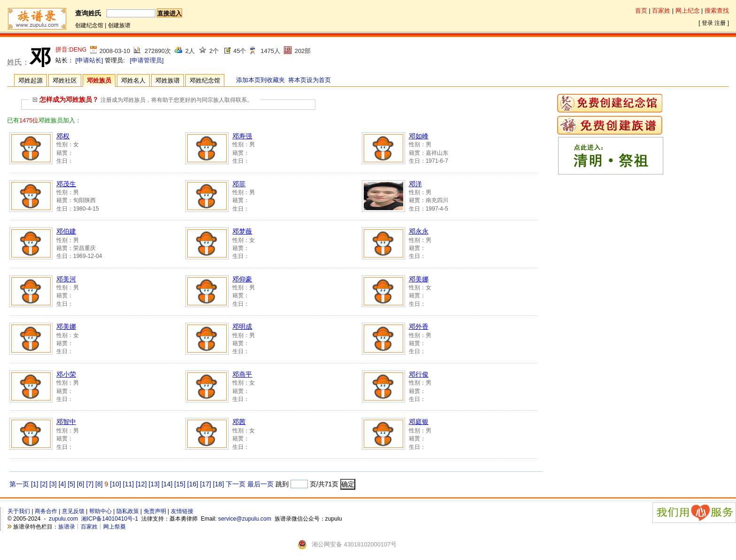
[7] (90, 484)
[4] (62, 484)
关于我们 (19, 511)
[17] (205, 484)
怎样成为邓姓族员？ (66, 99)
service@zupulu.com (245, 519)
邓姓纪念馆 (205, 80)
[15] (180, 484)
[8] (99, 484)
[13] (154, 484)
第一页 (19, 484)
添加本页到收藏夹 (261, 80)
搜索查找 (717, 11)
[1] (35, 484)
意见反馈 (73, 511)
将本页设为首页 (310, 80)
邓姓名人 (133, 80)
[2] (44, 484)
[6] (81, 484)
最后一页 (261, 484)
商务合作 (46, 511)
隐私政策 (128, 511)
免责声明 (155, 511)
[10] (115, 484)
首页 (641, 11)
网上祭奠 (115, 527)
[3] (53, 484)
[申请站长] (89, 60)
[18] (218, 484)
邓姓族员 (99, 80)
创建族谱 (119, 25)
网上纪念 (688, 11)
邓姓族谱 (168, 80)
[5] (71, 484)
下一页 (236, 484)
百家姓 (661, 11)
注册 (720, 23)
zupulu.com (63, 519)
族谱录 (67, 527)
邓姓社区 (65, 80)
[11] (128, 484)
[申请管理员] (146, 60)
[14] (167, 484)
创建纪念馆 (89, 25)
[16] (193, 484)
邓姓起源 (31, 80)
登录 (707, 23)
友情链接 (182, 511)
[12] (141, 484)
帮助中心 (100, 511)
